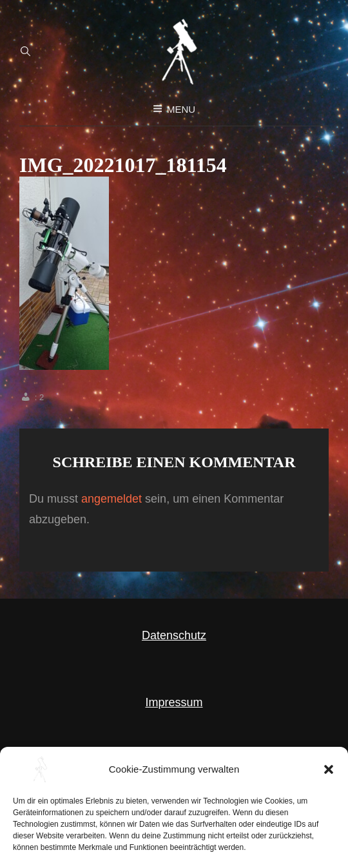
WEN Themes (275, 846)
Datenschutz (174, 635)
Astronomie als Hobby (118, 846)
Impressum (174, 702)
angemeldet (111, 499)
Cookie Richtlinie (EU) (174, 769)
